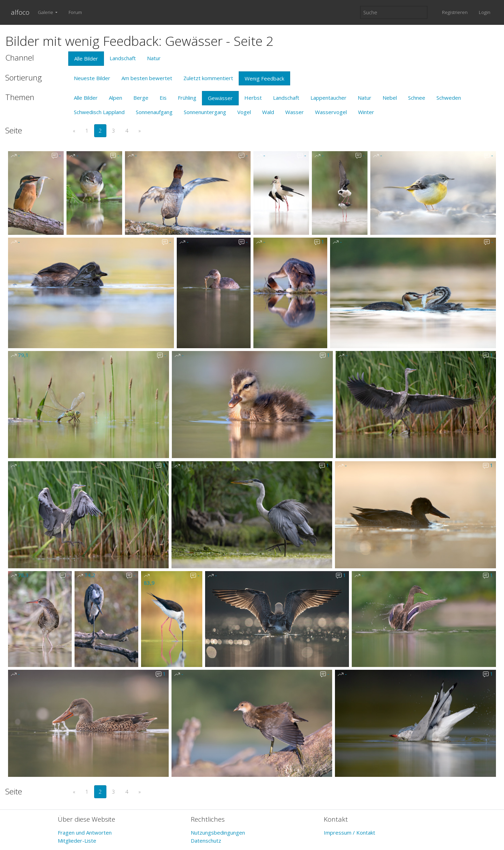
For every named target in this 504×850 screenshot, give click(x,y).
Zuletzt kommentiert (208, 78)
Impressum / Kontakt (349, 833)
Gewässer (220, 98)
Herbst (253, 98)
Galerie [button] (46, 12)
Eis (163, 98)
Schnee (417, 98)
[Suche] (394, 12)
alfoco (20, 12)
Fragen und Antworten (85, 833)
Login (485, 12)
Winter (366, 112)
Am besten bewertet (147, 78)
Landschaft (123, 58)
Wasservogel (331, 112)
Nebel (390, 98)
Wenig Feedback (264, 78)
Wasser (295, 112)
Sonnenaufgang (154, 112)
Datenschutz (206, 841)
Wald (268, 112)
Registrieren (455, 12)
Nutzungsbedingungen (218, 833)
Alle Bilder (86, 58)
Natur (154, 58)
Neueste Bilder (92, 78)
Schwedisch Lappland (99, 112)
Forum (75, 12)
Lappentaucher (328, 98)
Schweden (449, 98)
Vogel (244, 112)
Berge (141, 98)
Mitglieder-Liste (77, 841)
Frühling (187, 98)
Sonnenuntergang (205, 112)
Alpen (115, 98)
